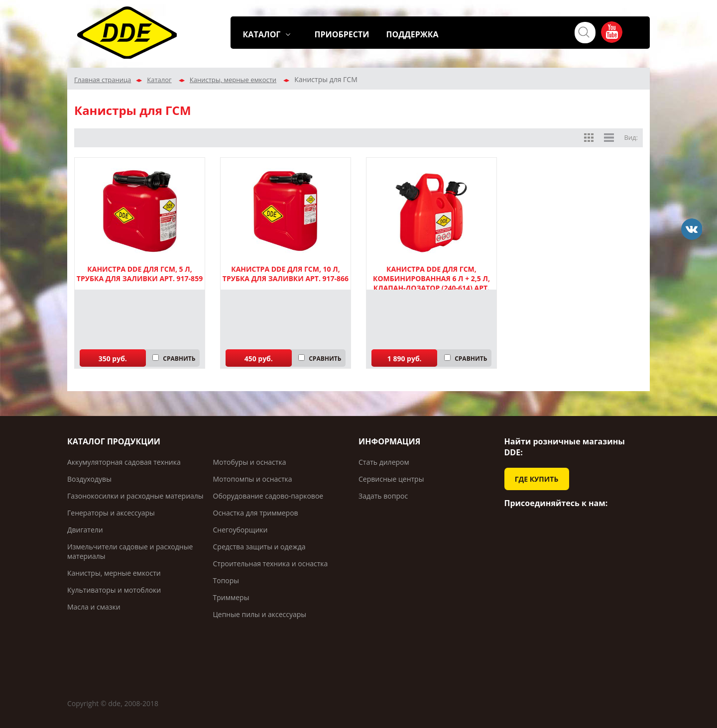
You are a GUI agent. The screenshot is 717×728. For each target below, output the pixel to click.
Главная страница (103, 80)
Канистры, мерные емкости (233, 80)
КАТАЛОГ (262, 34)
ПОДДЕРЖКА (413, 34)
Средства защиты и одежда (259, 547)
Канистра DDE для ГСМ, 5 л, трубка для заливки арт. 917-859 (140, 274)
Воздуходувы (89, 479)
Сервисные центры (391, 479)
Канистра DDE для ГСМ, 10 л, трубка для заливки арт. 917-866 (286, 274)
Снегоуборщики (240, 530)
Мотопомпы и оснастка (253, 479)
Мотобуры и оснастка (250, 462)
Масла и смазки (94, 607)
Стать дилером (384, 462)
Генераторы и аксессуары (111, 513)
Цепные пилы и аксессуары (260, 614)
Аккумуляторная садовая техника (124, 462)
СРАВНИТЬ (179, 359)
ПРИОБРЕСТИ (342, 34)
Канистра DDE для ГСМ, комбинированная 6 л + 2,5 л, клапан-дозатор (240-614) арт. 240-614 (431, 283)
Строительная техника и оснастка (271, 564)
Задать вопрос (383, 496)
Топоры (226, 580)
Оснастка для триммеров (256, 513)
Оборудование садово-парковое (268, 496)
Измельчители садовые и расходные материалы (130, 551)
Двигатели (85, 530)
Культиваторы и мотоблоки (114, 590)
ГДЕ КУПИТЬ (537, 479)
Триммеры (231, 597)
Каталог (159, 80)
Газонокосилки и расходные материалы (135, 496)
